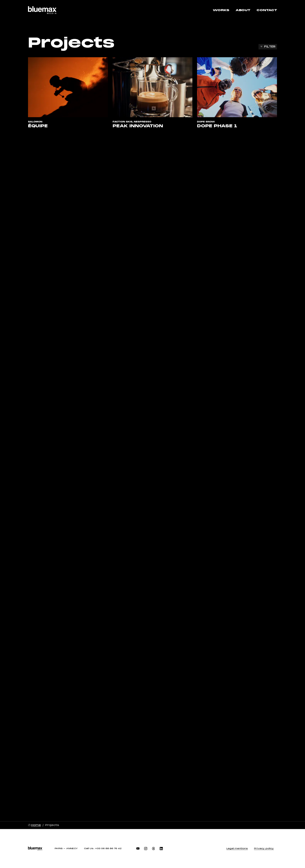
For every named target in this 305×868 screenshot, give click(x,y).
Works (221, 10)
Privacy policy (264, 848)
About (243, 10)
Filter (270, 47)
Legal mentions (237, 848)
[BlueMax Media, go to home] (42, 10)
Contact (267, 10)
